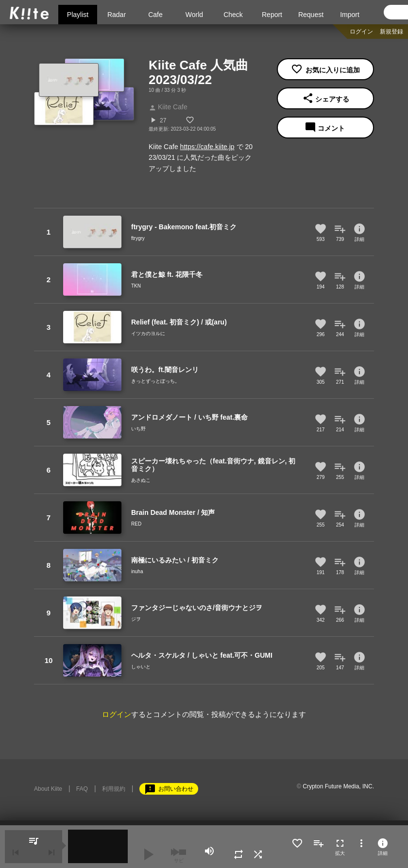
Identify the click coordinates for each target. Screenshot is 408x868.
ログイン (361, 32)
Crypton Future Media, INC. (338, 786)
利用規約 (114, 789)
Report (272, 15)
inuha (137, 571)
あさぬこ (141, 480)
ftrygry (138, 238)
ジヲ (136, 619)
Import (350, 15)
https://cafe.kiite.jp (207, 147)
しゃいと (141, 667)
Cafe (155, 15)
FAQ (82, 789)
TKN (136, 286)
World (194, 15)
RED (136, 524)
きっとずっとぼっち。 (155, 381)
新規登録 (391, 32)
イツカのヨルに (148, 333)
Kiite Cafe (168, 107)
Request (311, 15)
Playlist (78, 15)
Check (233, 15)
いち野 (138, 429)
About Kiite (48, 789)
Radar (117, 15)
